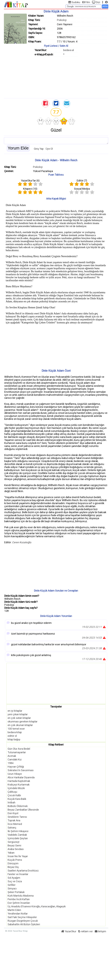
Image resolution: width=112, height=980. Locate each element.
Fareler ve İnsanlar (18, 874)
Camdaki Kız (15, 759)
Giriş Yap (39, 149)
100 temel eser (16, 729)
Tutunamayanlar (17, 752)
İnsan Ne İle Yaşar (18, 856)
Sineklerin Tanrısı (17, 817)
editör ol (12, 736)
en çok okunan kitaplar (20, 725)
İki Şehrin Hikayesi (18, 831)
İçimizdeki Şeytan (18, 838)
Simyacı (12, 888)
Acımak (12, 756)
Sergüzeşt (13, 842)
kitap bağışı (14, 739)
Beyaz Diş (13, 867)
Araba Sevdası (16, 849)
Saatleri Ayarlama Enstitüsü (23, 871)
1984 (10, 763)
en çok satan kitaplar (19, 718)
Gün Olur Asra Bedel (19, 749)
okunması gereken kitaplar (23, 721)
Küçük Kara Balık (17, 799)
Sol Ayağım (14, 878)
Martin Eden (14, 910)
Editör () (82, 181)
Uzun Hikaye (15, 774)
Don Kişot (13, 813)
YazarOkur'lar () (30, 181)
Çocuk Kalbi (14, 795)
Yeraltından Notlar (18, 914)
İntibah (11, 802)
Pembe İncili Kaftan (19, 899)
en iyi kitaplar (15, 711)
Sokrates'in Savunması (21, 770)
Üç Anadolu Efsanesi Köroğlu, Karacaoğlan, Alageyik (37, 906)
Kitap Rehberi (56, 745)
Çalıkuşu (12, 792)
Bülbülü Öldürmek (18, 806)
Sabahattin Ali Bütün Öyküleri (24, 924)
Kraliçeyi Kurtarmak (19, 785)
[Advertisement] (56, 77)
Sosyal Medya (82, 189)
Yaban (11, 853)
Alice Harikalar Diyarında (21, 777)
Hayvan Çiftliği (16, 767)
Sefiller (12, 885)
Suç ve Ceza (15, 881)
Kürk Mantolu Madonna (21, 896)
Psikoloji (62, 20)
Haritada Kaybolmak (19, 781)
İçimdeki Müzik (16, 788)
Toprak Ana (14, 820)
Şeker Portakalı (16, 892)
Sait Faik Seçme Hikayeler (22, 917)
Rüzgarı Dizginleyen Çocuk (23, 921)
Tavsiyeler (56, 707)
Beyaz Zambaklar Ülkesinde (23, 810)
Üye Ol (49, 149)
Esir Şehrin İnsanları (19, 903)
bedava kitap (15, 732)
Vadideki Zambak (17, 835)
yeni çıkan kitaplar (18, 714)
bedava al (69, 50)
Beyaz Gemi (14, 845)
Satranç (12, 828)
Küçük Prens (15, 860)
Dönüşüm (13, 863)
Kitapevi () (30, 189)
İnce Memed (15, 824)
